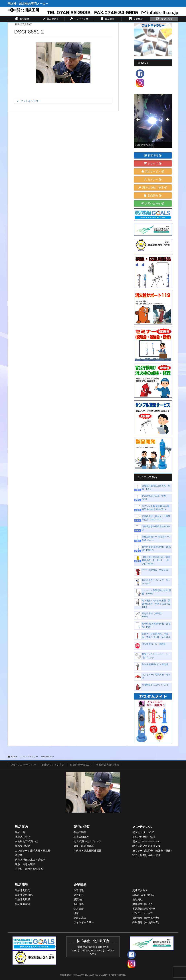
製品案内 (21, 827)
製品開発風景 (23, 899)
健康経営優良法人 (80, 765)
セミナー (153, 179)
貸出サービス (153, 171)
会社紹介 (79, 895)
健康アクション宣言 (53, 765)
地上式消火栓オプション (88, 841)
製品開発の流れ (24, 895)
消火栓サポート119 (143, 832)
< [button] (138, 120)
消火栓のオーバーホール (146, 841)
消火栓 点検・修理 (153, 187)
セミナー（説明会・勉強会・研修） (153, 851)
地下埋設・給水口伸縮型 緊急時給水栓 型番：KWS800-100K (156, 604)
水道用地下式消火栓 (26, 841)
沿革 (76, 913)
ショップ (153, 163)
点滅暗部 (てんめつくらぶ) (155, 685)
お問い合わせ (153, 203)
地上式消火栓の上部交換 (146, 846)
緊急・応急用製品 (25, 864)
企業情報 (80, 885)
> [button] (167, 120)
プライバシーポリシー (23, 765)
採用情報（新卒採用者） (146, 918)
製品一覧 (20, 832)
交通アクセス (140, 890)
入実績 (80, 909)
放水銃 (19, 855)
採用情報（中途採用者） (146, 922)
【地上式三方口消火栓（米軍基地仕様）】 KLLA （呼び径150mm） (156, 560)
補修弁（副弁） (24, 846)
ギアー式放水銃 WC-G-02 (155, 570)
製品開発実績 (23, 904)
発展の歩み (80, 918)
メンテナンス (142, 827)
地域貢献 (138, 899)
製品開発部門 (23, 890)
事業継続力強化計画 (108, 765)
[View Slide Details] (153, 121)
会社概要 (79, 904)
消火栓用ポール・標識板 (154, 644)
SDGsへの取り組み (143, 895)
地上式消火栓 (23, 837)
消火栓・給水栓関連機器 (29, 869)
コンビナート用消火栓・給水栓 (33, 851)
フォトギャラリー (31, 101)
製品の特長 (82, 827)
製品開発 (153, 195)
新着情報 (153, 155)
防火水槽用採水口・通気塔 (155, 664)
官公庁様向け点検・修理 (146, 855)
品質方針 (79, 899)
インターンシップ (143, 913)
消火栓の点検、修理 (144, 837)
